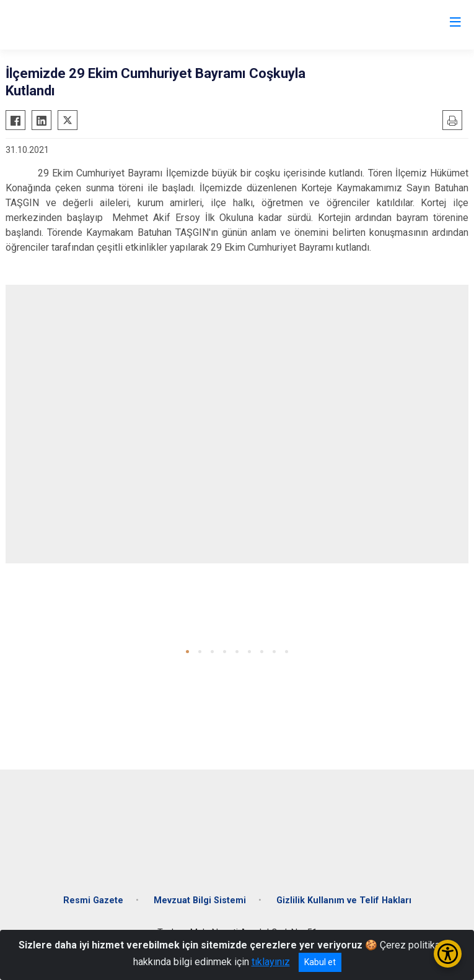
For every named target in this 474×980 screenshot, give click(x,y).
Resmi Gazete (93, 900)
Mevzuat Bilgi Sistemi (200, 900)
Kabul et (320, 962)
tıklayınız (271, 962)
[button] (187, 652)
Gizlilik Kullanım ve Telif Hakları (344, 900)
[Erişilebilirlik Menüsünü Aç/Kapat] (448, 954)
